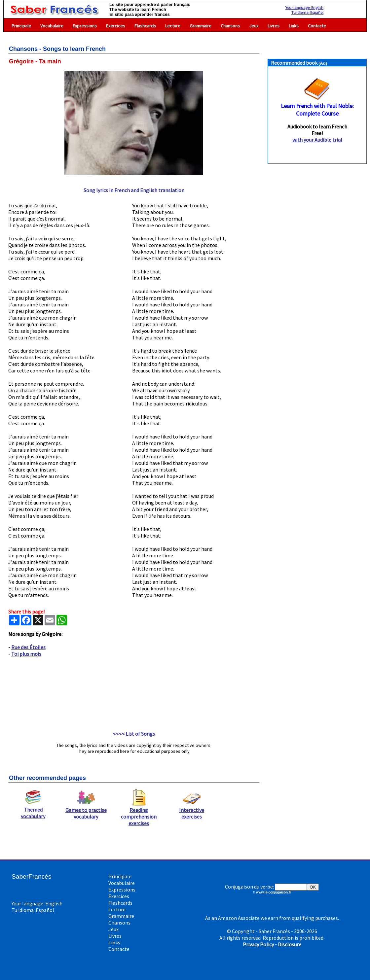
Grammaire (201, 26)
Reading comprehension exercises (139, 814)
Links (294, 26)
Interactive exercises (192, 811)
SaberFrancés (32, 876)
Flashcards (145, 26)
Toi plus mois (26, 654)
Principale (21, 26)
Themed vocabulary (33, 810)
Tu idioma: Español (307, 12)
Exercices (116, 26)
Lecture (173, 26)
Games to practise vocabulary (86, 811)
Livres (274, 26)
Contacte (317, 26)
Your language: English (304, 7)
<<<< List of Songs (134, 734)
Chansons (230, 26)
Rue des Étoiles (28, 647)
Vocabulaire (52, 26)
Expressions (85, 26)
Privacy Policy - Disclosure (272, 944)
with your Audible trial (317, 140)
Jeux (254, 26)
